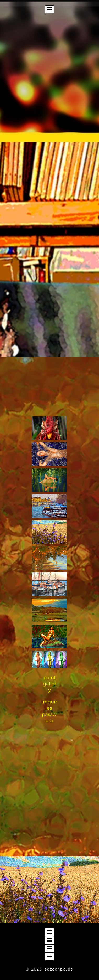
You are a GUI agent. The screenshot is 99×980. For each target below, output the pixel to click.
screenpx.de (59, 969)
